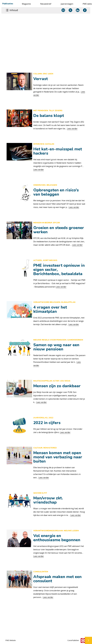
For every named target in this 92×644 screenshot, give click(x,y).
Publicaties (8, 4)
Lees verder (72, 129)
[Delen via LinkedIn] (78, 10)
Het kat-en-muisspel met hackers (58, 151)
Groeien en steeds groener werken (59, 230)
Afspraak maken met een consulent (57, 579)
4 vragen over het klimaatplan (50, 309)
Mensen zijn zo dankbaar (57, 386)
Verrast (41, 79)
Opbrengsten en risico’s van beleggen (56, 192)
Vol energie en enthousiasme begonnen (57, 538)
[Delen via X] (70, 10)
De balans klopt (49, 116)
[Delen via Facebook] (85, 10)
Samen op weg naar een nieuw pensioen (56, 347)
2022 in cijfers (47, 423)
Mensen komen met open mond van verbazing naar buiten (58, 457)
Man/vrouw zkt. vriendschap (48, 500)
